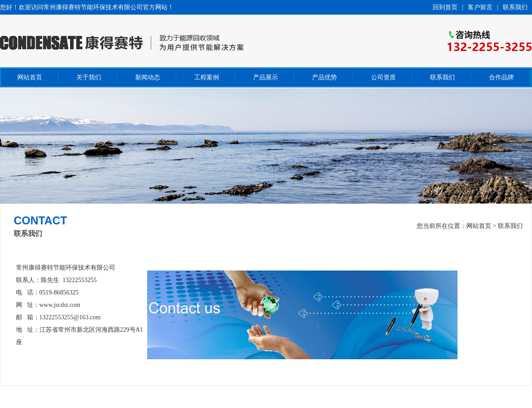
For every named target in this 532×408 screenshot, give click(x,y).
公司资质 (383, 77)
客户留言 (480, 7)
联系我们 (515, 7)
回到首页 (445, 7)
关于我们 (89, 77)
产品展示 (266, 77)
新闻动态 (148, 77)
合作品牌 (501, 77)
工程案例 (207, 77)
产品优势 (325, 77)
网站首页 (30, 77)
